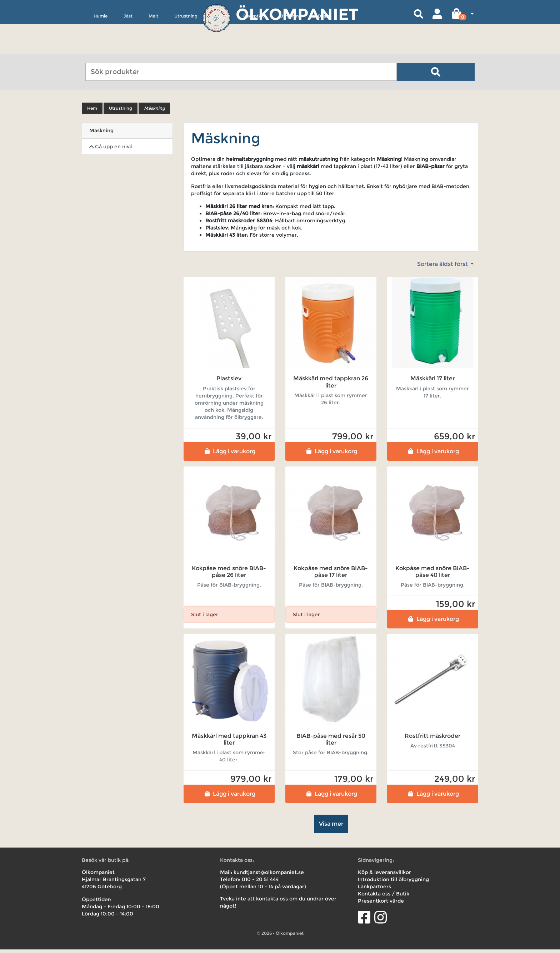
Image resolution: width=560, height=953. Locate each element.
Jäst (128, 49)
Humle (101, 49)
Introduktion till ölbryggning (393, 883)
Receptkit (254, 49)
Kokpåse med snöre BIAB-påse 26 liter (229, 575)
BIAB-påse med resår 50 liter (331, 743)
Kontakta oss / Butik (384, 897)
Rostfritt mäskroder (432, 739)
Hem (92, 112)
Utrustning (186, 49)
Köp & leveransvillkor (384, 876)
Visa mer (331, 827)
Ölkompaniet (297, 14)
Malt (153, 49)
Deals (324, 49)
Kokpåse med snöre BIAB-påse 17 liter (331, 575)
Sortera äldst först (443, 268)
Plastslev (229, 382)
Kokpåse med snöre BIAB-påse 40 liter (432, 575)
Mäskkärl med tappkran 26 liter (331, 385)
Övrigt (220, 49)
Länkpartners (374, 890)
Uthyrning (291, 49)
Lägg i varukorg (229, 455)
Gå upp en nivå (111, 150)
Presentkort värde (381, 904)
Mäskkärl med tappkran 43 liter (229, 743)
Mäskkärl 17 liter (432, 382)
